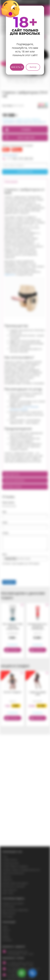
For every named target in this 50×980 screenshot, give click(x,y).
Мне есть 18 (17, 67)
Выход (33, 67)
